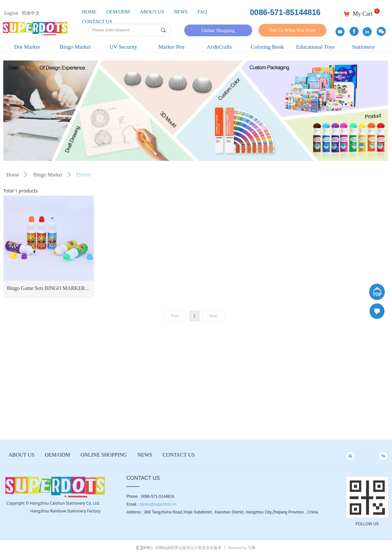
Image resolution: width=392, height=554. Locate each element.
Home (13, 175)
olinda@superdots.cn (158, 504)
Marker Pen (171, 47)
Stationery (364, 47)
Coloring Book (268, 47)
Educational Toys (316, 47)
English (11, 13)
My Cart (363, 14)
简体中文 (31, 13)
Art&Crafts (219, 47)
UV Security (123, 47)
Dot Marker (27, 47)
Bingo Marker (75, 47)
